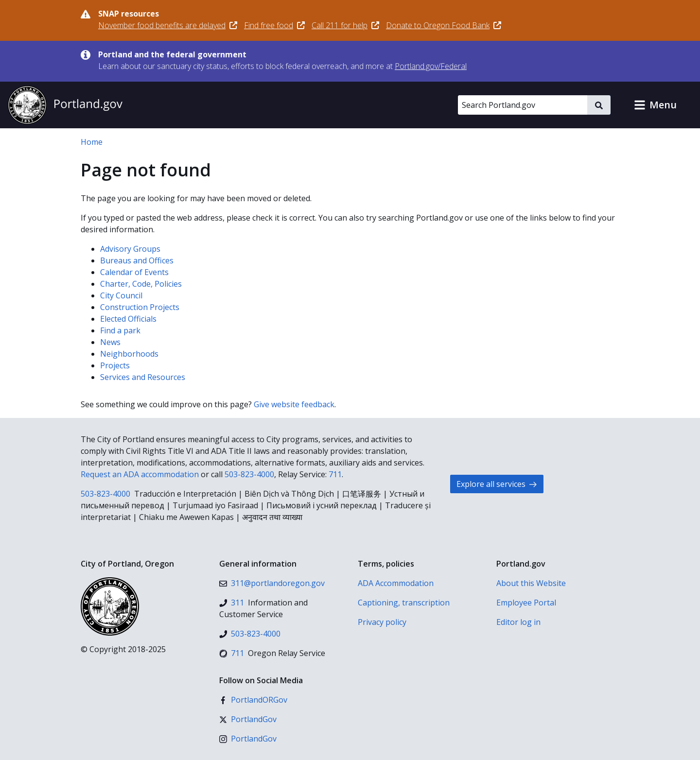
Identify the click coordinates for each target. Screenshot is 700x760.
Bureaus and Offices (137, 260)
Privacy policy (382, 622)
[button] (655, 105)
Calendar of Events (134, 272)
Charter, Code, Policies (141, 284)
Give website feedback (294, 404)
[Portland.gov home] (65, 105)
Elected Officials (128, 319)
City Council (121, 295)
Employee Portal (526, 603)
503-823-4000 (249, 474)
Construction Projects (140, 307)
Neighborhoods (129, 354)
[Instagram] (248, 739)
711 (335, 474)
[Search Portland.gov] (523, 105)
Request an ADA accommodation (140, 474)
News (110, 342)
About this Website (531, 583)
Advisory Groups (130, 249)
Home (92, 142)
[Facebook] (253, 700)
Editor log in (518, 622)
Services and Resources (143, 377)
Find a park (120, 330)
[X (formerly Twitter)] (248, 719)
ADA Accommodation (396, 583)
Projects (115, 365)
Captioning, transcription (404, 603)
